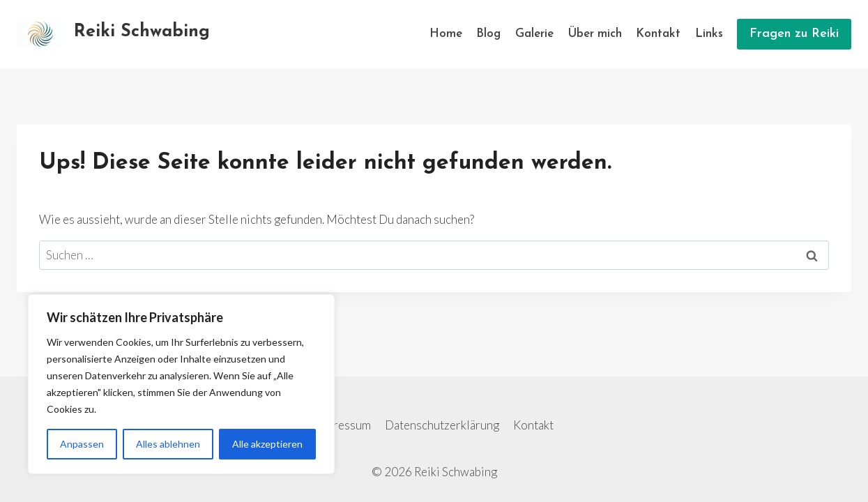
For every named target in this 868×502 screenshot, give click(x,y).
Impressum (343, 425)
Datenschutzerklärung (442, 425)
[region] (181, 384)
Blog (488, 34)
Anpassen (82, 444)
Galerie (534, 34)
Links (709, 34)
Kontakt (658, 34)
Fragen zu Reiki (794, 34)
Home (446, 34)
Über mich (595, 34)
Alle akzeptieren (267, 444)
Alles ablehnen (168, 444)
